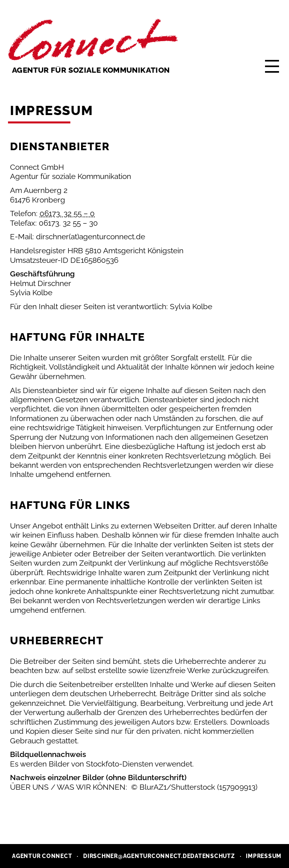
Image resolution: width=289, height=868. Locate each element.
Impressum (264, 856)
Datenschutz (212, 856)
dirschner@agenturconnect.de (137, 856)
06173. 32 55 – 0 (67, 213)
